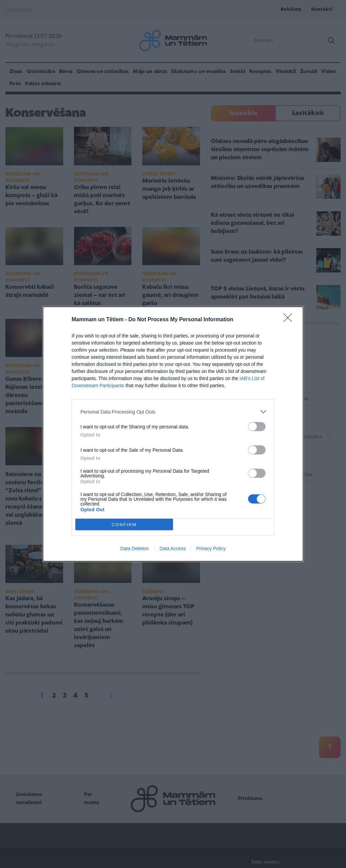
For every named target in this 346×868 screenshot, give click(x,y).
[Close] (290, 320)
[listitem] (173, 412)
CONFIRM (124, 525)
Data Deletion (135, 548)
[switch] (257, 427)
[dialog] (173, 434)
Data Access (173, 548)
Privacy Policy (211, 548)
